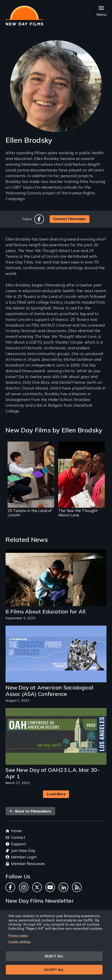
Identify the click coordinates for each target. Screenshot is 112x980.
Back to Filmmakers (30, 811)
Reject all (54, 956)
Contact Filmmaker (70, 219)
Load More (56, 794)
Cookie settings (20, 942)
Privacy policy (18, 935)
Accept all (54, 970)
